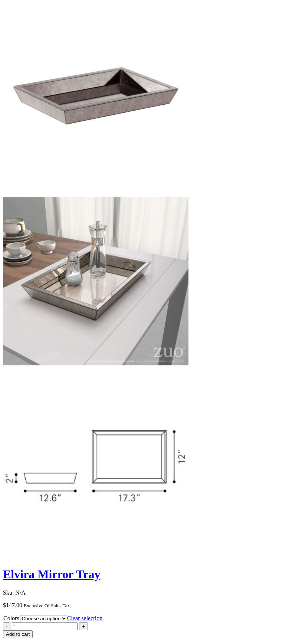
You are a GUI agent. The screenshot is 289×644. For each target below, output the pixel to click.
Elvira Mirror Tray (52, 574)
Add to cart (18, 634)
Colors (11, 618)
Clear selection (85, 618)
